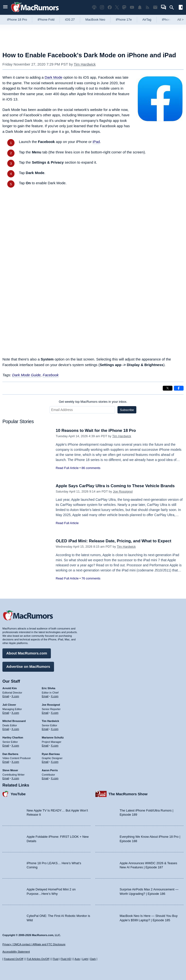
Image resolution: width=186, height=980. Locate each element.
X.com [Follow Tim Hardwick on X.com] (55, 729)
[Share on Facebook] (179, 388)
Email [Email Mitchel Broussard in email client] (6, 729)
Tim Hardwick (85, 64)
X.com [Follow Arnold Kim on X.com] (15, 696)
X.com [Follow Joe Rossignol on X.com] (55, 713)
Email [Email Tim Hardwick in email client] (45, 729)
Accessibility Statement (16, 952)
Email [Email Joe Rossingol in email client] (45, 713)
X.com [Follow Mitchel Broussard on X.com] (15, 729)
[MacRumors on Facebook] (110, 7)
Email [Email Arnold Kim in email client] (6, 696)
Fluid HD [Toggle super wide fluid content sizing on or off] (66, 959)
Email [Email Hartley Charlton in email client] (6, 745)
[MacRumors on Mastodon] (124, 7)
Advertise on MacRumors (28, 666)
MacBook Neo (95, 20)
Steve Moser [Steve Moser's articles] (10, 770)
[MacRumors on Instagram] (102, 7)
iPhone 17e (124, 20)
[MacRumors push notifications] (140, 7)
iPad (96, 142)
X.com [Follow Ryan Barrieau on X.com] (55, 762)
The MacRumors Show (128, 794)
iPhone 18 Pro (17, 20)
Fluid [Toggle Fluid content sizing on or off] (55, 959)
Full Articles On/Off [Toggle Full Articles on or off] (38, 959)
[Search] (173, 8)
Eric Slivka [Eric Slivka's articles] (49, 688)
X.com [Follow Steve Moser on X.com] (15, 778)
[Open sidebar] (181, 8)
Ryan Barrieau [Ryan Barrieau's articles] (51, 754)
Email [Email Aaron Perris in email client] (45, 778)
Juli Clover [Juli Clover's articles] (9, 705)
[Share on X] (168, 388)
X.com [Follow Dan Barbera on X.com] (15, 762)
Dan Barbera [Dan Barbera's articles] (10, 754)
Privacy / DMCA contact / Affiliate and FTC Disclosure (34, 944)
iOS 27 (70, 20)
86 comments (91, 468)
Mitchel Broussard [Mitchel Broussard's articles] (14, 721)
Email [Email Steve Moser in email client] (6, 778)
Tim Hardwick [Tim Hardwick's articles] (50, 721)
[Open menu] (5, 7)
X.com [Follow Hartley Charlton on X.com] (15, 745)
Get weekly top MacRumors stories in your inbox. (93, 402)
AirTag (147, 20)
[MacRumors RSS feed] (147, 7)
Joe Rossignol (123, 491)
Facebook (51, 375)
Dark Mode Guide (26, 375)
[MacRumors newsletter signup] (155, 7)
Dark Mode (53, 77)
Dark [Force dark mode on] (93, 959)
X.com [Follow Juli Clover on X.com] (15, 713)
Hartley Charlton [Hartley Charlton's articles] (13, 737)
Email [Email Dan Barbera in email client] (6, 762)
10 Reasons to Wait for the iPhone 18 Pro (96, 431)
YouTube (18, 794)
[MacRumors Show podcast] (94, 7)
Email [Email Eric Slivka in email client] (45, 696)
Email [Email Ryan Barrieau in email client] (45, 762)
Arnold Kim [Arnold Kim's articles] (10, 688)
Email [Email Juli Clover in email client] (6, 713)
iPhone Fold (46, 20)
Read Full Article (67, 468)
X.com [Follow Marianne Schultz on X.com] (55, 745)
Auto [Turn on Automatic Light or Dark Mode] (77, 959)
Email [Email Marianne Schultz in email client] (45, 745)
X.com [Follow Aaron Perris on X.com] (55, 778)
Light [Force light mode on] (85, 959)
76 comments (91, 578)
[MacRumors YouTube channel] (132, 7)
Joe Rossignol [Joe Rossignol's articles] (51, 705)
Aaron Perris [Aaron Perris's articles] (50, 770)
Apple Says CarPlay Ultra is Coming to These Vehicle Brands (115, 486)
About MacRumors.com (27, 653)
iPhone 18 (169, 20)
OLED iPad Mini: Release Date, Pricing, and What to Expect (113, 541)
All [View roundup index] (180, 20)
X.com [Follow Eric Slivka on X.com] (55, 696)
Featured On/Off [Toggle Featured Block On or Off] (13, 959)
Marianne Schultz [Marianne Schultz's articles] (53, 737)
